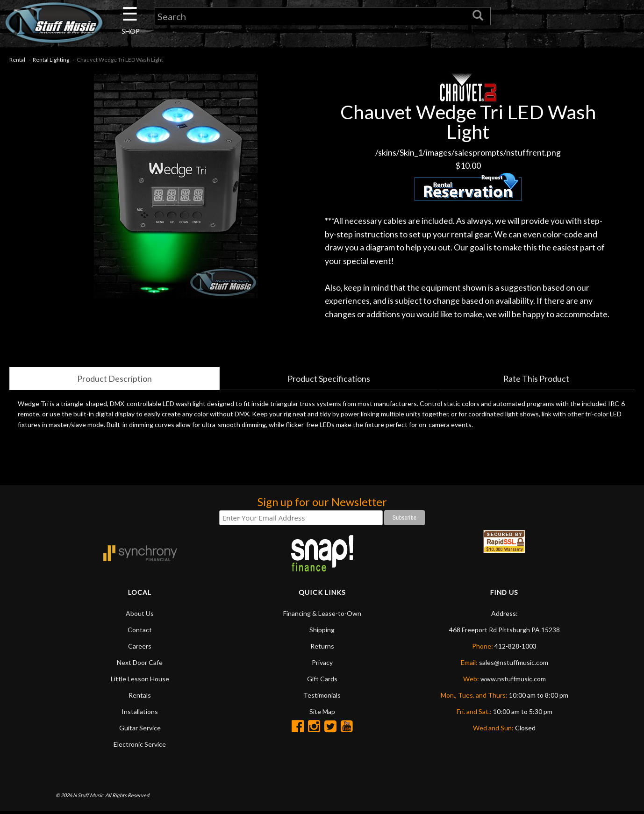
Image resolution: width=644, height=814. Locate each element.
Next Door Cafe (140, 665)
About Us (140, 616)
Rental (17, 60)
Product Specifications (329, 380)
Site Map (322, 714)
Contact (140, 632)
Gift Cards (322, 681)
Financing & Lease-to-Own (322, 616)
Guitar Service (140, 730)
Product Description (114, 380)
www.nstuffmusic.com (513, 681)
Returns (322, 648)
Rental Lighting (51, 60)
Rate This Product (537, 380)
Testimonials (322, 697)
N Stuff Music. (89, 797)
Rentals (140, 697)
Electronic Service (140, 746)
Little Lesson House (140, 681)
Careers (140, 648)
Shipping (322, 632)
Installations (140, 714)
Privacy (322, 665)
